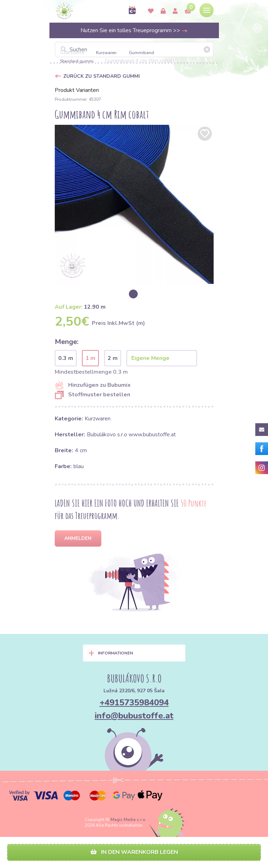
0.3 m (66, 358)
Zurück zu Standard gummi (102, 76)
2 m (113, 358)
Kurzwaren (107, 53)
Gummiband (141, 53)
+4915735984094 (134, 703)
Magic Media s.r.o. (129, 820)
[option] (134, 204)
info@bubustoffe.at (134, 716)
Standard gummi (77, 61)
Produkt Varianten (77, 90)
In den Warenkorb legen (134, 852)
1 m (90, 358)
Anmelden (78, 538)
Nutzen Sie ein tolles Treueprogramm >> (134, 30)
